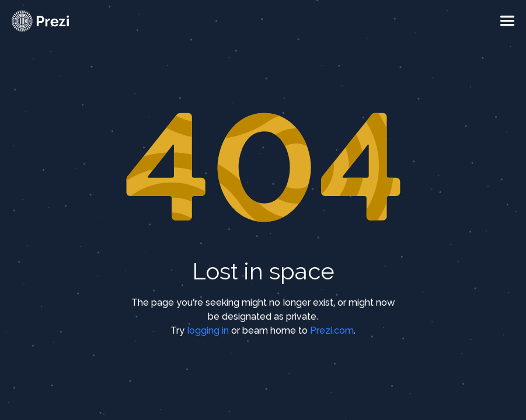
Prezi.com (332, 330)
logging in (208, 330)
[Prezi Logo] (55, 21)
